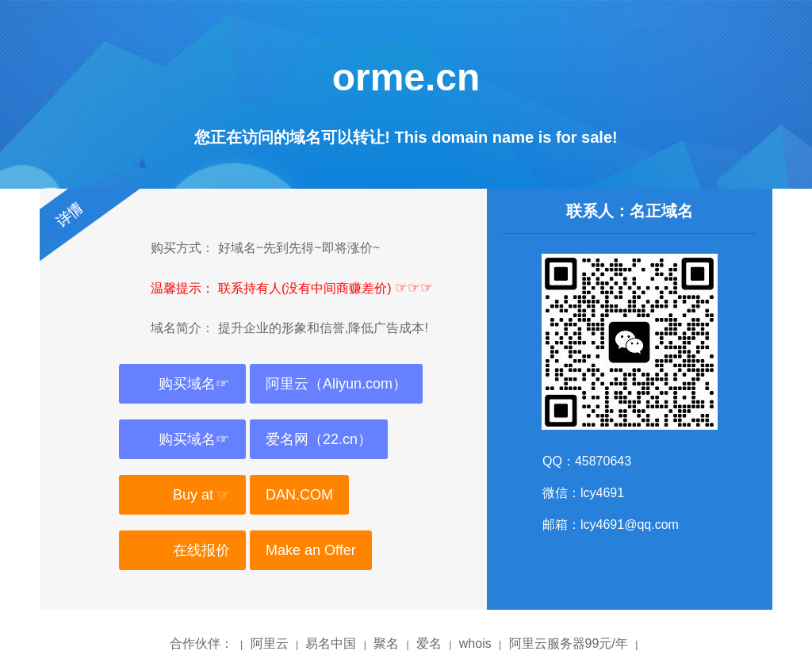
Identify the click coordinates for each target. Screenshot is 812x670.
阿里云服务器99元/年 (569, 643)
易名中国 (331, 643)
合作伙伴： (201, 643)
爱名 (429, 643)
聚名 (386, 643)
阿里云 (270, 643)
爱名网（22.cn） (319, 439)
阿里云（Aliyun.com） (336, 384)
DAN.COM (299, 495)
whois (475, 643)
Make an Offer (311, 550)
